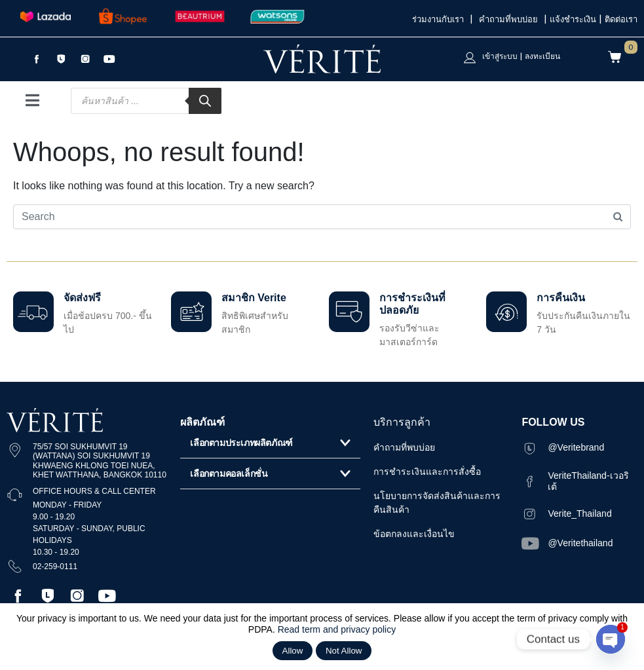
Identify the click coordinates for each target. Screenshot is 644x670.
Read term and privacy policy (337, 629)
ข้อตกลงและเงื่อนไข (414, 534)
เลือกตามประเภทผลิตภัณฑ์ (241, 443)
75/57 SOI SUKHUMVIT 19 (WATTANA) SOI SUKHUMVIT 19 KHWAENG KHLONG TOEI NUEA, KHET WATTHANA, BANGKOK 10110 (100, 461)
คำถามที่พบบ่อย (510, 19)
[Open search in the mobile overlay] (146, 101)
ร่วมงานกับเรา (440, 19)
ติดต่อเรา (621, 19)
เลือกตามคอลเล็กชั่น (229, 474)
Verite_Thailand (579, 513)
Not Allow (344, 651)
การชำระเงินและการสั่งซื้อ (427, 472)
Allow (293, 651)
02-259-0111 (55, 567)
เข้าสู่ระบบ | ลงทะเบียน (521, 56)
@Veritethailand (580, 543)
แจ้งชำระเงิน (573, 19)
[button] (270, 443)
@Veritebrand (576, 447)
